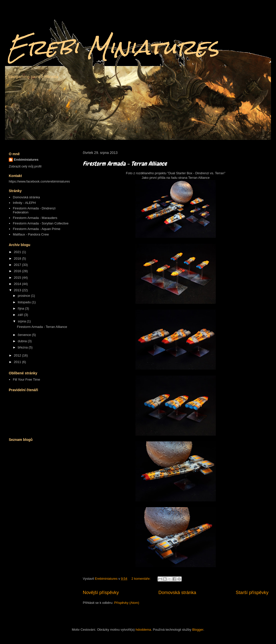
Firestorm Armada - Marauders (35, 218)
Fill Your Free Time (26, 379)
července (25, 335)
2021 (18, 252)
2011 (18, 362)
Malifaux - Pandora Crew (31, 234)
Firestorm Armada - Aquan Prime (37, 229)
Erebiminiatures (26, 160)
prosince (24, 296)
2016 (18, 271)
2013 (18, 290)
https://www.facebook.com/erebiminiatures (39, 181)
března (23, 347)
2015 (18, 278)
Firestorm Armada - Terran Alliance (125, 164)
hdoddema (143, 630)
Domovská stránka (177, 593)
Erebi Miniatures (113, 47)
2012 (18, 355)
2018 (18, 258)
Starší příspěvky (252, 593)
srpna (22, 321)
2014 (18, 284)
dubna (23, 341)
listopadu (25, 302)
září (21, 315)
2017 (18, 265)
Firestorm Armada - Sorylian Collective (41, 223)
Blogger (198, 630)
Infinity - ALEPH (24, 203)
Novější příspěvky (101, 593)
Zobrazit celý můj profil (25, 166)
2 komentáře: (142, 579)
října (21, 308)
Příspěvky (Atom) (127, 603)
